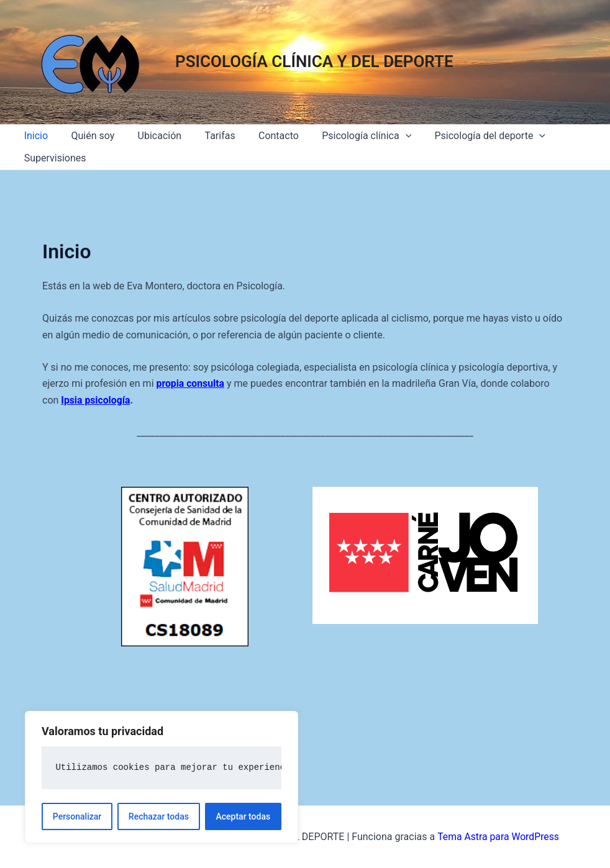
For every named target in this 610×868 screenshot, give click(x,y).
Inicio (34, 136)
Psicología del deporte (468, 136)
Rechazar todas (159, 816)
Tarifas (208, 136)
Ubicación (151, 136)
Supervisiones (53, 158)
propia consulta (191, 383)
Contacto (264, 136)
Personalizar (77, 816)
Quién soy (88, 136)
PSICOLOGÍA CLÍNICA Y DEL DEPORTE (314, 61)
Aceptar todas (244, 816)
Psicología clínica (348, 136)
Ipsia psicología (96, 400)
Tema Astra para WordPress (498, 837)
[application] (387, 136)
